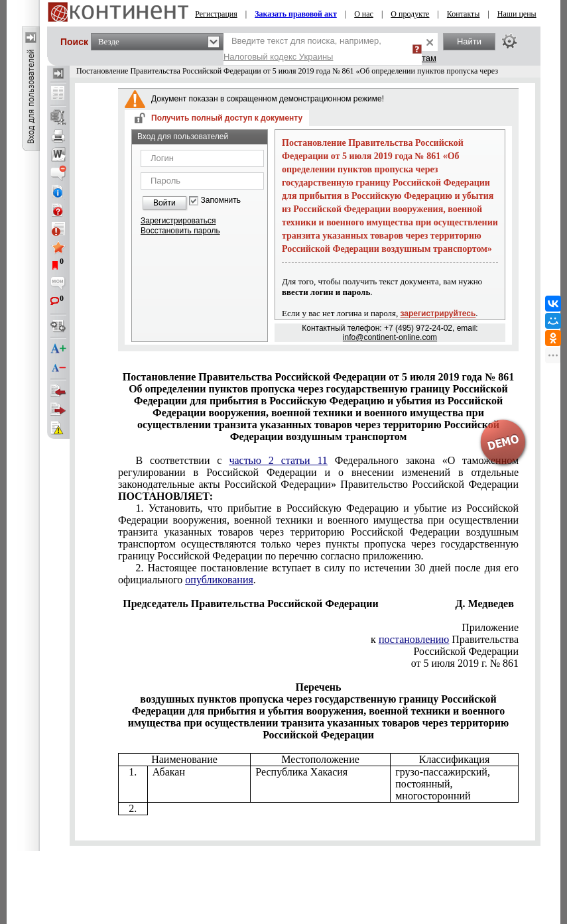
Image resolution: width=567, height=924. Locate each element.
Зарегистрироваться (178, 221)
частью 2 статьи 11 (278, 460)
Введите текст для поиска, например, (302, 49)
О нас (364, 14)
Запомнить (221, 201)
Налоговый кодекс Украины (279, 57)
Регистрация (216, 14)
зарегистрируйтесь (438, 314)
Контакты (464, 14)
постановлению (414, 639)
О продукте (410, 14)
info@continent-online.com (390, 337)
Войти (164, 203)
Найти (469, 41)
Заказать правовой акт (296, 14)
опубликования (219, 580)
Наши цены (517, 14)
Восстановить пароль (180, 231)
